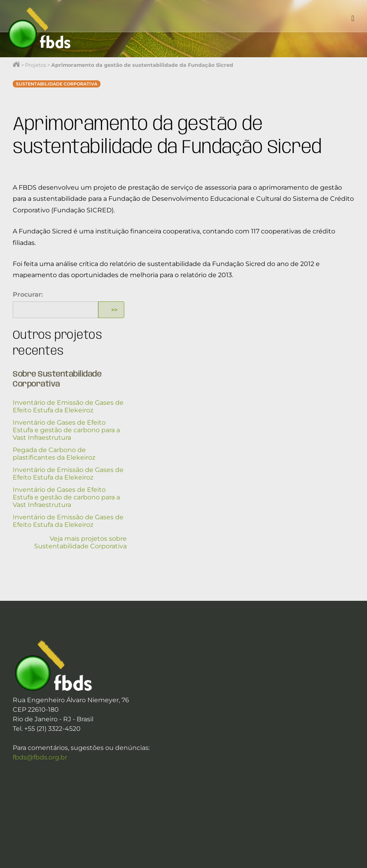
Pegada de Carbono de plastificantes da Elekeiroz (54, 454)
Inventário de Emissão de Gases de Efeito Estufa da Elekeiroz (68, 406)
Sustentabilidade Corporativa (57, 84)
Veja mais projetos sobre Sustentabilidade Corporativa (80, 542)
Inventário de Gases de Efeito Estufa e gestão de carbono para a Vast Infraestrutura (66, 430)
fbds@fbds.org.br (40, 757)
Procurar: (28, 294)
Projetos (36, 65)
